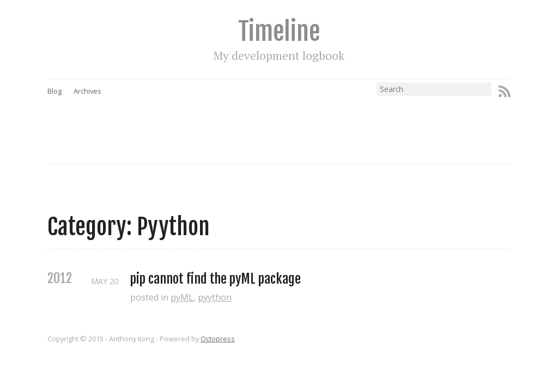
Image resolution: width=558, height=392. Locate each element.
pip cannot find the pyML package (216, 279)
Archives (87, 91)
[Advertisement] (300, 120)
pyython (215, 297)
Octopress (218, 339)
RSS (505, 91)
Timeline (279, 31)
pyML (182, 297)
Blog (54, 91)
